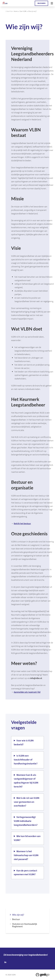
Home (16, 11)
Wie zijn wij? (32, 11)
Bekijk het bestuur (22, 524)
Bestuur (16, 919)
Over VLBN (23, 11)
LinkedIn (5, 962)
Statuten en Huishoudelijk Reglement (25, 925)
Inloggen (41, 3)
